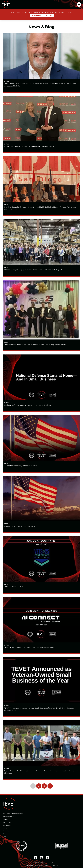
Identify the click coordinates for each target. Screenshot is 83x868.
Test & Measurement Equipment (13, 814)
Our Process (7, 825)
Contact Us (6, 831)
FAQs (4, 837)
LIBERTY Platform (8, 817)
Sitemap (55, 865)
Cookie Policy (29, 865)
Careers (5, 828)
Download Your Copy (42, 16)
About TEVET (7, 822)
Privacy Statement (43, 865)
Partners (5, 819)
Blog (4, 834)
